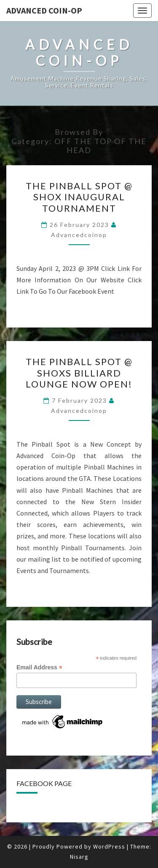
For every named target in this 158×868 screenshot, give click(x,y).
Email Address (39, 667)
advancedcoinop (79, 235)
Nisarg (79, 857)
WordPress (109, 846)
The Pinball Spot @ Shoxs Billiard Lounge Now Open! (79, 373)
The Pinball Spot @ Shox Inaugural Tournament (79, 197)
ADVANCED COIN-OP (44, 10)
